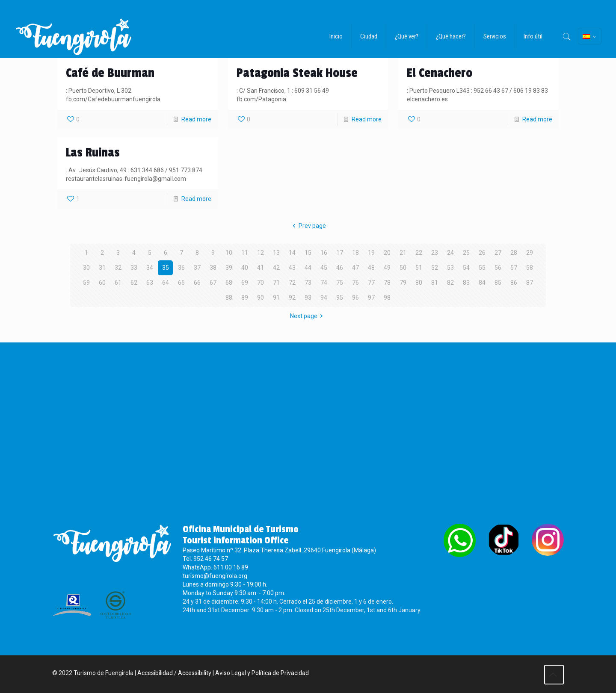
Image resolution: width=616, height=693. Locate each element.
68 (229, 283)
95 (340, 298)
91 (276, 298)
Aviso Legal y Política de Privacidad (262, 673)
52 (435, 268)
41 (261, 268)
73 (308, 283)
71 (276, 283)
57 (514, 268)
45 (324, 268)
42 (276, 268)
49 (387, 268)
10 (229, 253)
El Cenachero (440, 73)
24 (450, 253)
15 (308, 253)
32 (118, 268)
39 (229, 268)
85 (498, 283)
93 (308, 298)
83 (466, 283)
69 (245, 283)
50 (403, 268)
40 (245, 268)
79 (403, 283)
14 (292, 253)
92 (292, 298)
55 (482, 268)
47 (355, 268)
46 (340, 268)
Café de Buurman (110, 73)
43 (292, 268)
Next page (308, 316)
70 (261, 283)
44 (308, 268)
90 (261, 298)
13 (276, 253)
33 (134, 268)
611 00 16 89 (231, 567)
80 (419, 283)
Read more (196, 119)
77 (371, 283)
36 (181, 268)
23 (435, 253)
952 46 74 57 (211, 559)
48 (371, 268)
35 (166, 268)
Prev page (308, 226)
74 (324, 283)
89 (245, 298)
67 (213, 283)
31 (102, 268)
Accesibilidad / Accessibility (174, 673)
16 (324, 253)
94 (324, 298)
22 (419, 253)
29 (530, 253)
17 (340, 253)
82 (450, 283)
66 (197, 283)
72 (292, 283)
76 (355, 283)
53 (450, 268)
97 (371, 298)
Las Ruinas (93, 153)
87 (530, 283)
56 (498, 268)
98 (387, 298)
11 (245, 253)
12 (261, 253)
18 (355, 253)
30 (86, 268)
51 (419, 268)
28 (514, 253)
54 (466, 268)
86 (514, 283)
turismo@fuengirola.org (215, 576)
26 (482, 253)
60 (102, 283)
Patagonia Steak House (297, 73)
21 (403, 253)
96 (355, 298)
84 (482, 283)
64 (166, 283)
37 (197, 268)
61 (118, 283)
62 (134, 283)
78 (387, 283)
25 (466, 253)
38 (213, 268)
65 (181, 283)
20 (387, 253)
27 (498, 253)
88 (229, 298)
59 (86, 283)
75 (340, 283)
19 (371, 253)
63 (150, 283)
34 (150, 268)
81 (435, 283)
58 (530, 268)
